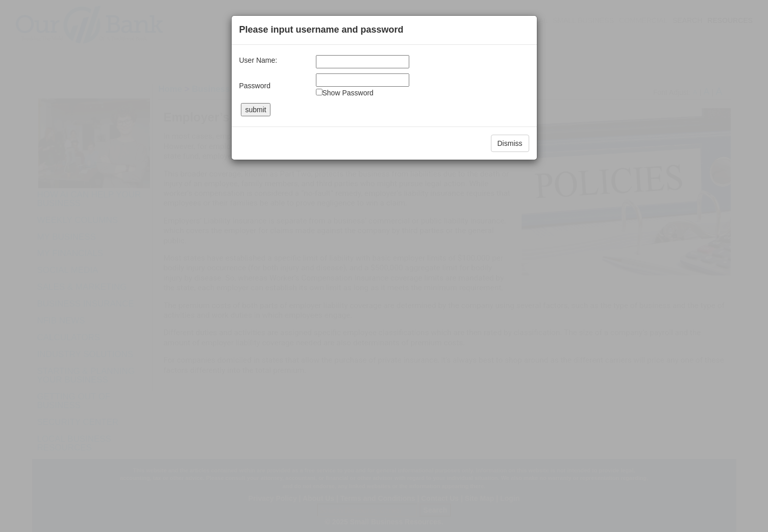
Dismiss (510, 143)
